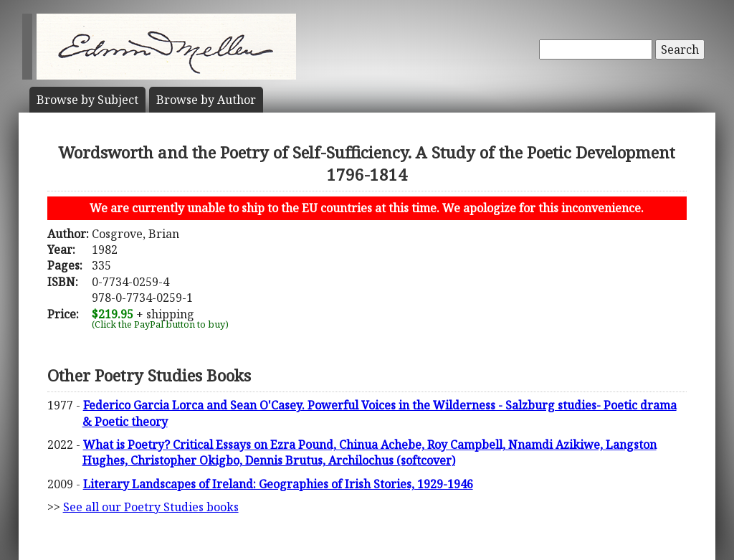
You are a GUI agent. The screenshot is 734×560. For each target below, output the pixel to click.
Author (206, 100)
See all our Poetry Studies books (151, 507)
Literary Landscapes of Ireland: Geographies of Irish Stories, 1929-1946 (278, 484)
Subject (87, 100)
